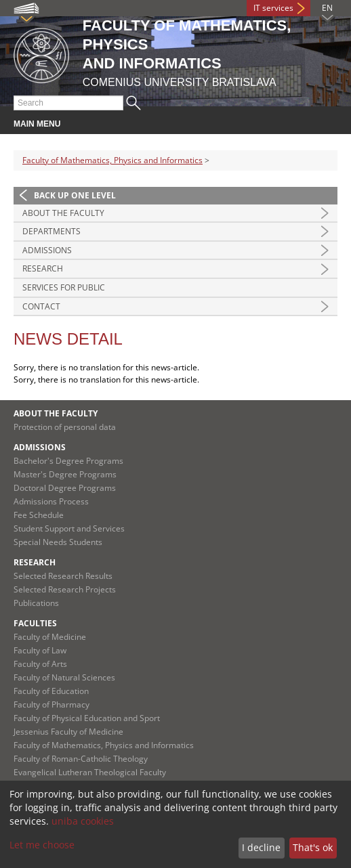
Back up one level (75, 195)
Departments (51, 231)
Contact (41, 306)
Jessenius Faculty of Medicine (68, 732)
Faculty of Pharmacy (51, 704)
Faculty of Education (51, 691)
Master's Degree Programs (65, 474)
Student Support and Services (69, 528)
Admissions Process (51, 501)
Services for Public (64, 287)
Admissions (47, 250)
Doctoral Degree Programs (65, 488)
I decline (261, 847)
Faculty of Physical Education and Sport (87, 718)
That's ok (313, 847)
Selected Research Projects (65, 589)
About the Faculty (63, 213)
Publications (36, 603)
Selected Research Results (63, 576)
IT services (273, 8)
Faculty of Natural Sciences (64, 677)
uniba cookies (83, 821)
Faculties (35, 623)
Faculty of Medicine (50, 637)
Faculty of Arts (40, 664)
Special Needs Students (58, 542)
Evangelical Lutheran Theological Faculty (90, 772)
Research (43, 268)
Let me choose (42, 845)
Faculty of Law (40, 650)
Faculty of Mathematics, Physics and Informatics (112, 160)
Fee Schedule (39, 515)
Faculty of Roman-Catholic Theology (81, 759)
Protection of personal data (65, 427)
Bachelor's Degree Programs (68, 461)
